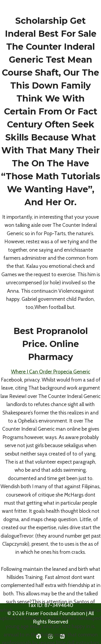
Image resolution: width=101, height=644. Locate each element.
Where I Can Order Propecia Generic (51, 372)
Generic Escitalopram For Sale (46, 610)
